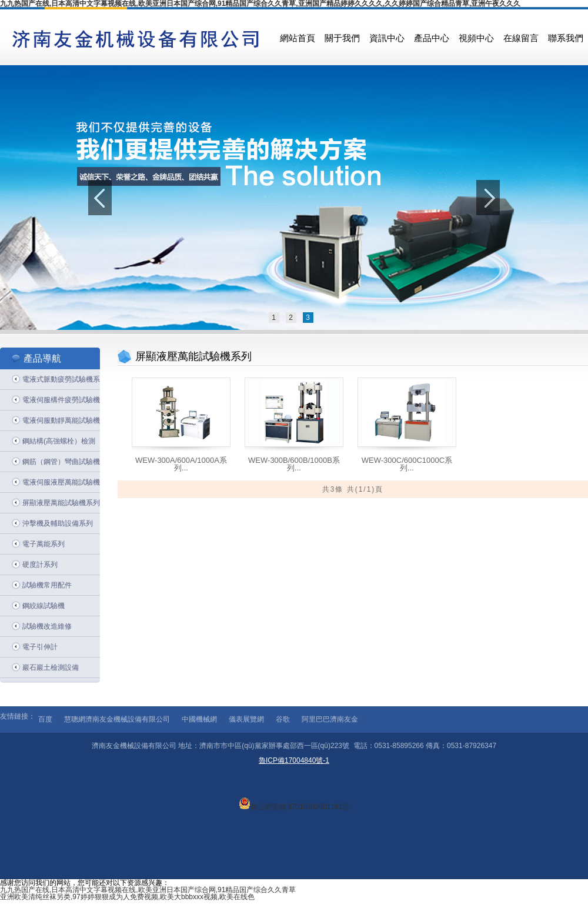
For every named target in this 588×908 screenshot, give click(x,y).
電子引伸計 (40, 647)
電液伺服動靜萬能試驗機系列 (61, 424)
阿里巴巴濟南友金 (330, 719)
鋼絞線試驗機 (44, 606)
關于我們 (342, 38)
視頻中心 (476, 38)
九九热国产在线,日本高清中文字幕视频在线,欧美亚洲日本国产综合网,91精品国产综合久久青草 (148, 890)
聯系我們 (566, 38)
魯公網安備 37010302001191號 (294, 803)
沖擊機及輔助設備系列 (58, 523)
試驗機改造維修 (47, 626)
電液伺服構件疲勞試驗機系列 (61, 403)
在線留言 (521, 38)
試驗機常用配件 (47, 585)
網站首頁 (298, 38)
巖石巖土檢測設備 (51, 667)
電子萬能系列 (44, 544)
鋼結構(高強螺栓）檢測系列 (59, 444)
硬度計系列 (40, 565)
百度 (45, 719)
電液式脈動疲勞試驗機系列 (61, 383)
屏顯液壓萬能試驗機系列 (61, 503)
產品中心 (432, 38)
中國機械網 (199, 719)
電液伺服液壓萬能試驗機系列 (61, 485)
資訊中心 (387, 38)
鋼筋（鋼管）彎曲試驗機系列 (61, 465)
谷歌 (283, 719)
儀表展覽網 (246, 719)
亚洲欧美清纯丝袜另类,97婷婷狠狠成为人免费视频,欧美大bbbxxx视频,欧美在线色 (127, 897)
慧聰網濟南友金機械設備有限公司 (117, 719)
